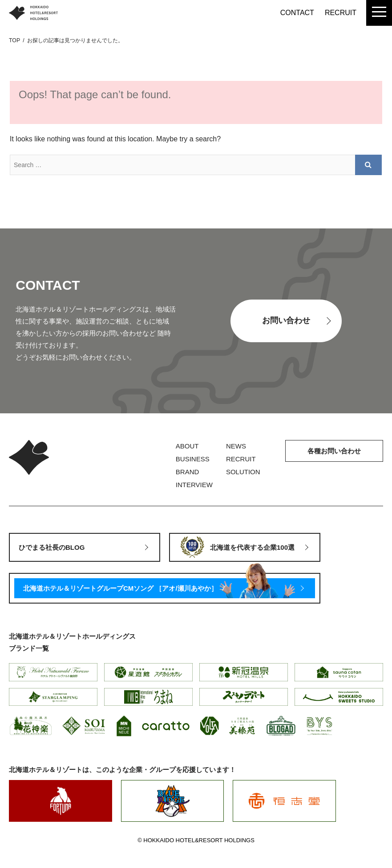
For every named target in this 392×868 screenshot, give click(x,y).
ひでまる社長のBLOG (52, 547)
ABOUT (187, 446)
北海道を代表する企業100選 (252, 547)
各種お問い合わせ (334, 451)
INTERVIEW (194, 485)
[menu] (379, 13)
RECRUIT (341, 13)
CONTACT (297, 13)
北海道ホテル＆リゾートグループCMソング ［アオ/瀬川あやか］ (120, 588)
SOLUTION (243, 472)
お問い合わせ (286, 320)
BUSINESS (193, 459)
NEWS (236, 446)
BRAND (188, 472)
